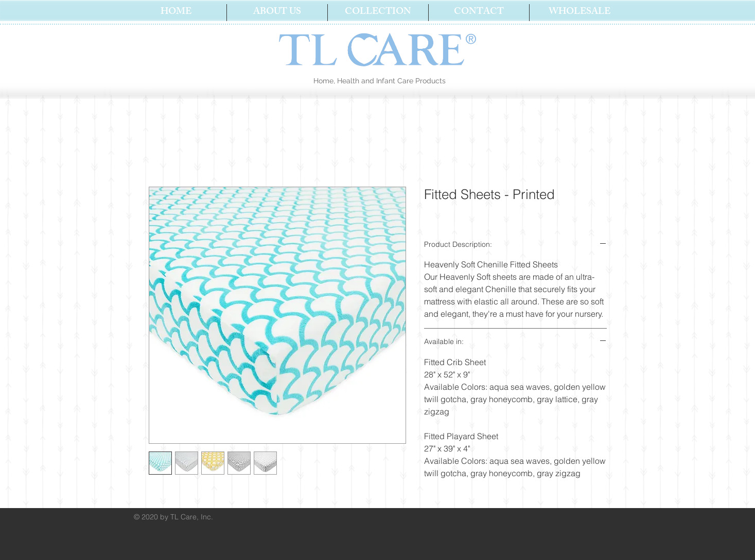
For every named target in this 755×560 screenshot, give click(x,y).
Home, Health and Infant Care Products (380, 81)
